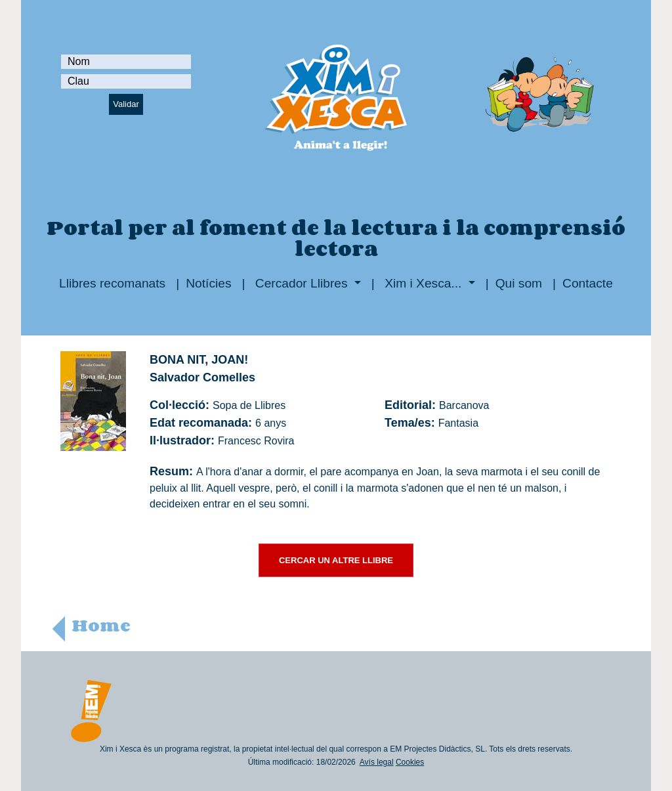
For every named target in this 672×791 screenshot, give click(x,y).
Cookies (410, 762)
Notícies (208, 283)
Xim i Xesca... (423, 283)
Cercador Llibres (302, 283)
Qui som (519, 283)
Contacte (588, 283)
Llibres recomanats (112, 283)
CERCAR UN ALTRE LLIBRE (336, 560)
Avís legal (377, 762)
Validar (126, 104)
